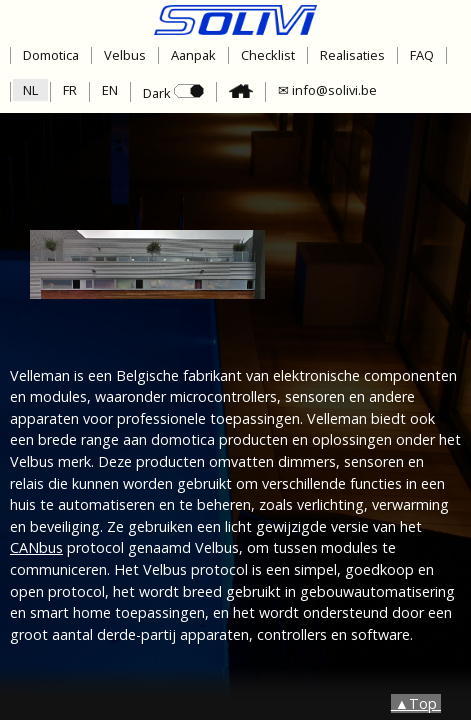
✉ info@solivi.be (327, 90)
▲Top (416, 703)
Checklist (268, 55)
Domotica (51, 55)
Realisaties (352, 55)
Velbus (125, 55)
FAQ (422, 55)
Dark (173, 93)
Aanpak (193, 55)
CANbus (36, 547)
